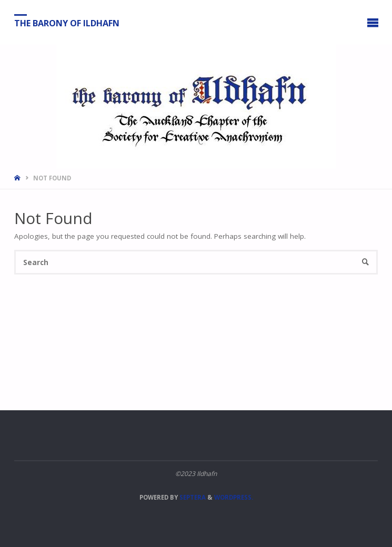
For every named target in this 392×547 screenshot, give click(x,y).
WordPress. (234, 497)
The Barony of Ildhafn (67, 23)
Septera (192, 497)
